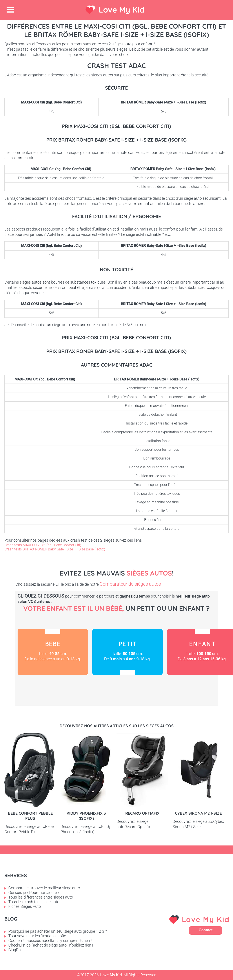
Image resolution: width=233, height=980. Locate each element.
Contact (206, 930)
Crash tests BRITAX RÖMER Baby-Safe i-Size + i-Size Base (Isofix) (55, 549)
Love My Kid (122, 10)
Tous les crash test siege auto (34, 902)
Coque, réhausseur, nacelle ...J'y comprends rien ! (50, 940)
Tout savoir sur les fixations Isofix (37, 936)
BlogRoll (15, 950)
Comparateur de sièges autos (130, 584)
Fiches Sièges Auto (25, 906)
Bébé (53, 652)
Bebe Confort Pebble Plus (30, 816)
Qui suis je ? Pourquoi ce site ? (34, 892)
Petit (127, 652)
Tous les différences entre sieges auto (41, 897)
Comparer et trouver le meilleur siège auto (44, 888)
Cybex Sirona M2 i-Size (198, 813)
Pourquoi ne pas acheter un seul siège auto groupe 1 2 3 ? (58, 931)
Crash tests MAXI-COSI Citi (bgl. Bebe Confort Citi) (43, 545)
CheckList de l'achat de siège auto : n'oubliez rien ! (51, 945)
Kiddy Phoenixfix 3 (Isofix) (86, 816)
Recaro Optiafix (142, 813)
